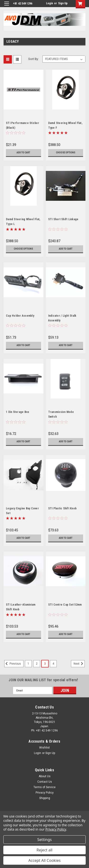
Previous (13, 664)
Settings (44, 840)
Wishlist (44, 748)
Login (49, 3)
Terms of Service (44, 787)
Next (79, 664)
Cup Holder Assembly (20, 316)
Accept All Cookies (45, 860)
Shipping (45, 798)
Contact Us (45, 782)
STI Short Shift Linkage (63, 219)
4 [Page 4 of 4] (53, 664)
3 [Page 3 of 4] (45, 664)
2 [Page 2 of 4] (37, 664)
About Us (45, 776)
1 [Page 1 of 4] (28, 664)
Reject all (44, 850)
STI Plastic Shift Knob (63, 508)
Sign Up (63, 3)
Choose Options (66, 153)
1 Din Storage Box (17, 412)
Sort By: (33, 59)
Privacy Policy (45, 793)
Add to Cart (23, 153)
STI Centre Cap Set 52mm (65, 605)
